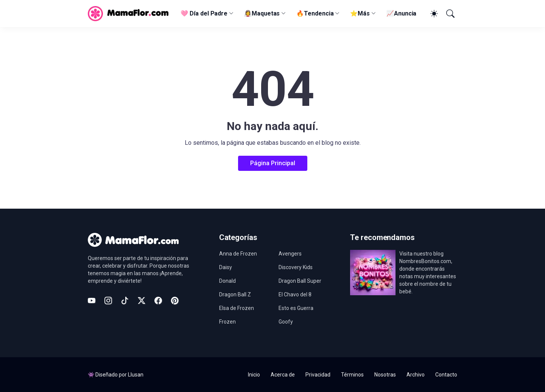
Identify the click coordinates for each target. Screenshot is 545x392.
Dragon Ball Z (235, 294)
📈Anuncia (401, 13)
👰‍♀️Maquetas (262, 13)
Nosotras (385, 375)
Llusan (136, 375)
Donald (227, 281)
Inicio (254, 375)
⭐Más (360, 13)
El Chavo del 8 (295, 294)
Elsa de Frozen (237, 308)
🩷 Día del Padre (204, 13)
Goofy (286, 322)
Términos (352, 375)
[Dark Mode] (433, 14)
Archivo (416, 375)
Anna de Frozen (238, 254)
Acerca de (283, 375)
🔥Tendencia (315, 13)
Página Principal (273, 163)
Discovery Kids (296, 267)
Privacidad (318, 375)
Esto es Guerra (296, 308)
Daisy (226, 267)
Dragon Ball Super (300, 281)
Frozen (227, 322)
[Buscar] (450, 14)
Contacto (446, 375)
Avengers (290, 254)
